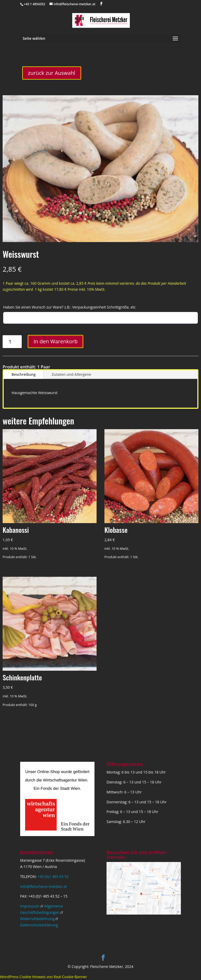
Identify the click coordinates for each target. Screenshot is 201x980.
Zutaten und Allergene (71, 374)
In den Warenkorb (55, 341)
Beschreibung (24, 374)
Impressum (30, 906)
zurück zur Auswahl (52, 73)
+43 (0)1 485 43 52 (53, 877)
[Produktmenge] (12, 342)
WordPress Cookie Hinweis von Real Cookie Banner (43, 977)
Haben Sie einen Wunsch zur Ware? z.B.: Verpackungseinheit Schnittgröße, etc (69, 307)
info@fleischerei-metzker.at (44, 886)
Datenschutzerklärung (39, 925)
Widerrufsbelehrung (37, 919)
